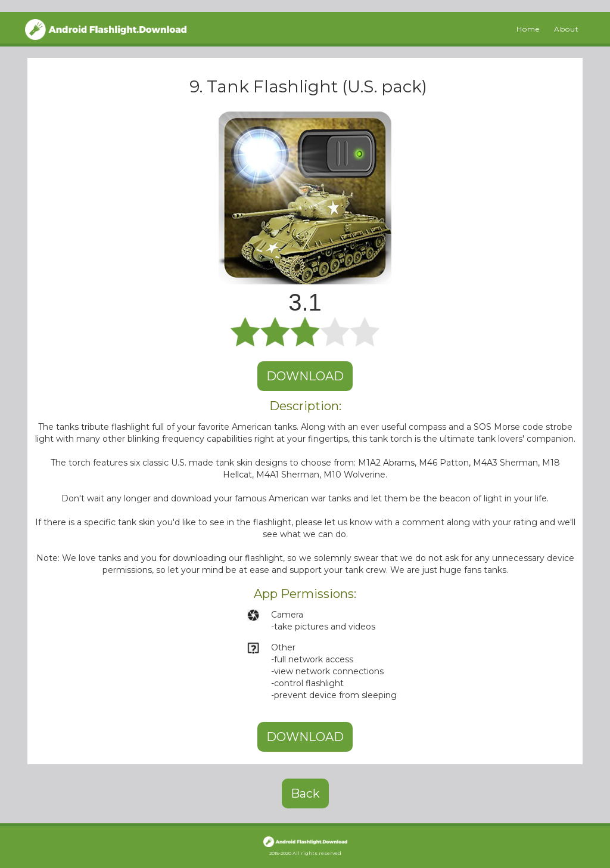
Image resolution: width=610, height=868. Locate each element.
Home (528, 29)
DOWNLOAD (305, 376)
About (567, 29)
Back (305, 793)
